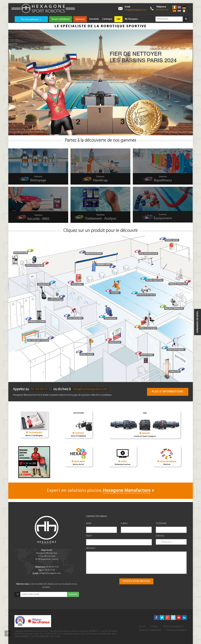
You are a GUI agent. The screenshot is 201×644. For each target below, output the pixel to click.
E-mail (125, 524)
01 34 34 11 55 (162, 10)
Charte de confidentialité (150, 630)
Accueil (142, 626)
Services (160, 536)
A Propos (154, 626)
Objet (89, 536)
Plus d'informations (168, 392)
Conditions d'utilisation (176, 630)
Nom (89, 524)
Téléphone (161, 524)
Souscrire (73, 594)
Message (91, 548)
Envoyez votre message (136, 581)
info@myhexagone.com (136, 10)
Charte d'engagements (174, 626)
